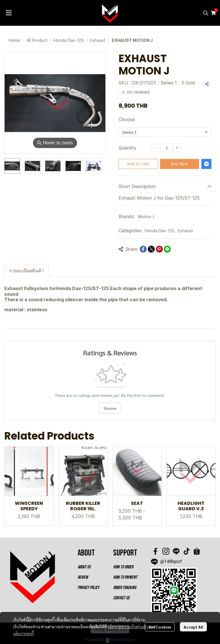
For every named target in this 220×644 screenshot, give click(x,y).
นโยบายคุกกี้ (23, 633)
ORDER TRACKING (125, 588)
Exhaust (98, 40)
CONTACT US (121, 598)
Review (110, 408)
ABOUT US (84, 567)
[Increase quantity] (177, 148)
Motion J (146, 217)
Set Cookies (160, 627)
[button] (206, 13)
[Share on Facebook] (143, 249)
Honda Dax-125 (69, 40)
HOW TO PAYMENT (125, 577)
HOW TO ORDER (123, 567)
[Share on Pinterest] (159, 249)
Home (14, 40)
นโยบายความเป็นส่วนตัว (128, 627)
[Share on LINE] (167, 249)
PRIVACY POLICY (88, 588)
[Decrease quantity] (156, 148)
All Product (37, 40)
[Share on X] (151, 249)
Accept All (193, 627)
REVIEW (83, 577)
